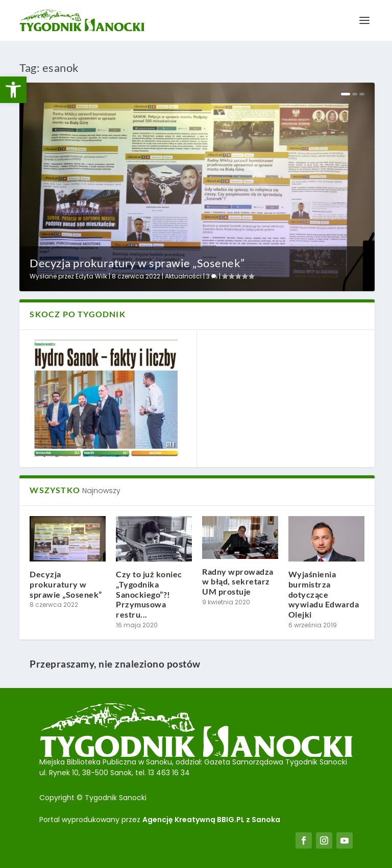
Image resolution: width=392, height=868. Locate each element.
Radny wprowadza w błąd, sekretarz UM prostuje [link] (238, 582)
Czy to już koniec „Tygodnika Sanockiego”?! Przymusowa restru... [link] (149, 594)
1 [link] (346, 94)
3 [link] (212, 276)
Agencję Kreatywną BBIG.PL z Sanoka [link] (211, 820)
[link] (13, 90)
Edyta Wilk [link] (91, 276)
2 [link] (355, 94)
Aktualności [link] (183, 276)
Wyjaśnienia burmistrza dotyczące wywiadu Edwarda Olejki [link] (324, 594)
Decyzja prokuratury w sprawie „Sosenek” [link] (137, 263)
